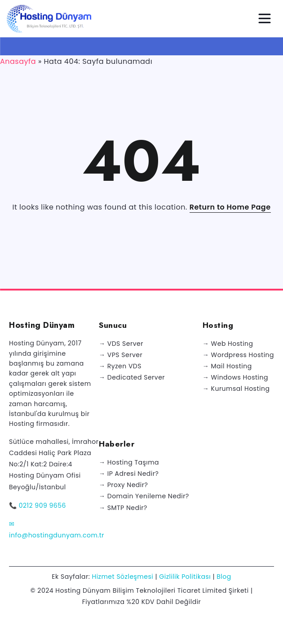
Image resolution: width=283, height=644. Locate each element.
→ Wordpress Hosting (238, 355)
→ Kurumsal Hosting (236, 389)
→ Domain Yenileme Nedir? (144, 496)
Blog (224, 577)
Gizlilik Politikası (185, 577)
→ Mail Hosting (227, 366)
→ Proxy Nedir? (123, 485)
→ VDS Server (121, 344)
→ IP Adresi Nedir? (129, 474)
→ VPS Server (121, 355)
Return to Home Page (230, 207)
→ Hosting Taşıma (129, 462)
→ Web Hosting (228, 344)
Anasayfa (18, 61)
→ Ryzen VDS (120, 366)
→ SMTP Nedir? (123, 508)
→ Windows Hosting (235, 377)
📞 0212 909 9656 (38, 505)
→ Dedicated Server (132, 377)
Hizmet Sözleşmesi (122, 577)
